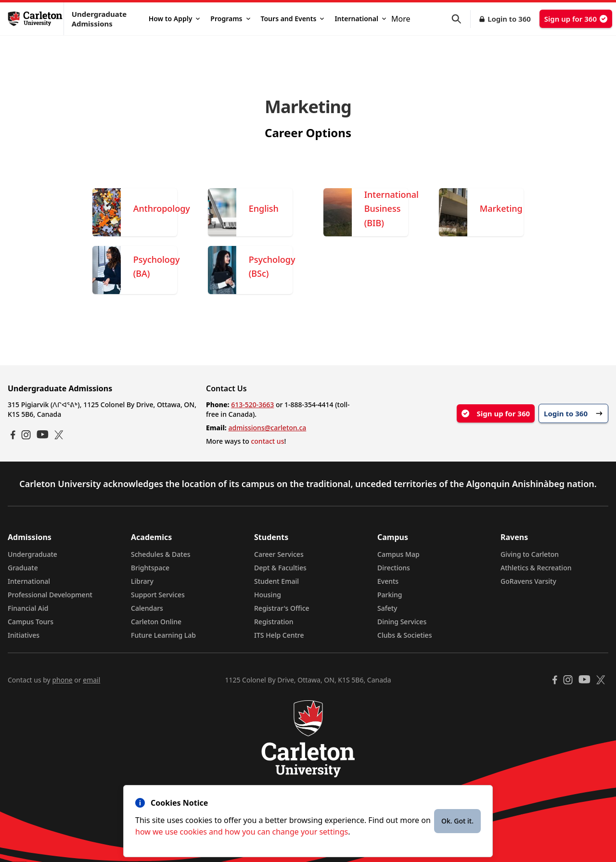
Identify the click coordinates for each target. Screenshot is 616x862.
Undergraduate (32, 554)
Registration (274, 622)
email (91, 680)
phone (62, 680)
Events (388, 581)
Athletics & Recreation (536, 568)
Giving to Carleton (530, 554)
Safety (387, 608)
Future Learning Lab (163, 635)
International (360, 19)
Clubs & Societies (404, 635)
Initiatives (24, 635)
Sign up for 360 (576, 19)
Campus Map (398, 554)
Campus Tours (31, 622)
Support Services (158, 595)
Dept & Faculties (280, 568)
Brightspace (150, 568)
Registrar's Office (282, 608)
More (401, 19)
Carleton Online (156, 622)
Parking (390, 595)
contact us (267, 441)
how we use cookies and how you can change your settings (242, 832)
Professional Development (50, 595)
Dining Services (402, 622)
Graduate (23, 568)
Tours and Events (293, 19)
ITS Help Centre (279, 635)
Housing (268, 595)
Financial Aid (28, 608)
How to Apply (174, 19)
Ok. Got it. (457, 821)
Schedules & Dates (161, 554)
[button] (461, 19)
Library (142, 581)
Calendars (147, 608)
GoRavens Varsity (528, 581)
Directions (394, 568)
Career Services (279, 554)
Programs (230, 19)
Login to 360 (509, 19)
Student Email (276, 581)
